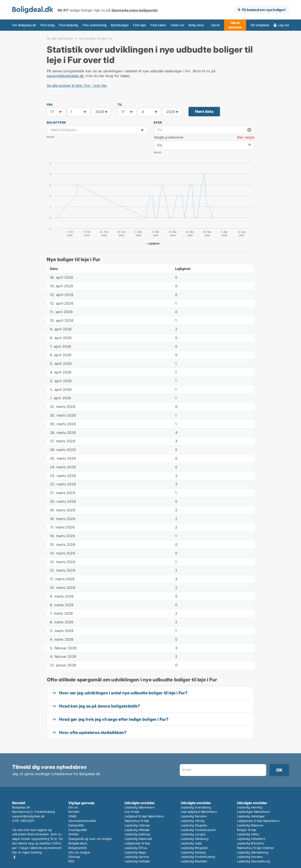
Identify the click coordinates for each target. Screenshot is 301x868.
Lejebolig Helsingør (251, 816)
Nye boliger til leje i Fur (96, 39)
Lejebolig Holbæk (137, 861)
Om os (73, 807)
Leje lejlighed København (199, 812)
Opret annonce (235, 25)
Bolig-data (196, 25)
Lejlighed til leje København (144, 816)
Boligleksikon (78, 843)
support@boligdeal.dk (65, 76)
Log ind (283, 25)
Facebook (14, 857)
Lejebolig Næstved (138, 839)
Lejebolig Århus (136, 848)
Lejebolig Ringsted (194, 848)
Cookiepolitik (78, 830)
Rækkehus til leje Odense (255, 848)
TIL (120, 105)
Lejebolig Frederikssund (198, 830)
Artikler (74, 834)
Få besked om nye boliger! (264, 10)
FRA (50, 105)
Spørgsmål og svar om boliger (90, 839)
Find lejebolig (69, 25)
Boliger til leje (247, 830)
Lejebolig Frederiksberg (198, 857)
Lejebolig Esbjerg (193, 852)
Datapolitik (76, 825)
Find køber (158, 25)
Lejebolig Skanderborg (254, 861)
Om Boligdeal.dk (24, 25)
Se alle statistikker (60, 38)
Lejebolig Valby (248, 834)
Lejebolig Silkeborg (195, 839)
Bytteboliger (120, 25)
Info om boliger (79, 852)
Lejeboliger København (254, 812)
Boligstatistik (78, 848)
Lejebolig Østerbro (251, 843)
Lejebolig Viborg (193, 821)
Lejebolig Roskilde (194, 861)
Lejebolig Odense (137, 825)
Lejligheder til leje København (258, 821)
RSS (71, 861)
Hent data (204, 111)
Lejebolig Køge (135, 852)
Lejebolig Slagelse (194, 825)
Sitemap (74, 857)
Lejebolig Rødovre (250, 825)
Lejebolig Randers (194, 816)
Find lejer (140, 25)
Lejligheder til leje (137, 843)
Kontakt (74, 812)
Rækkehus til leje (137, 821)
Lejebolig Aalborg (137, 834)
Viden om (177, 25)
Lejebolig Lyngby (193, 834)
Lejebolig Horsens (250, 857)
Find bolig (48, 25)
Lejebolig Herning (250, 807)
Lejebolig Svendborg (196, 807)
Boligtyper (56, 123)
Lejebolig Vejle (191, 843)
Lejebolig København (140, 807)
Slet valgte (246, 137)
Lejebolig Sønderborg (253, 852)
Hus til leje (132, 812)
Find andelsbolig (95, 25)
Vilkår (72, 816)
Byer (158, 123)
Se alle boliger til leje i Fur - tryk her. (77, 86)
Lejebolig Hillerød (137, 830)
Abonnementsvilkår (82, 821)
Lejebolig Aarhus (137, 857)
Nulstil (50, 137)
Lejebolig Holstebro (251, 839)
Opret (215, 25)
